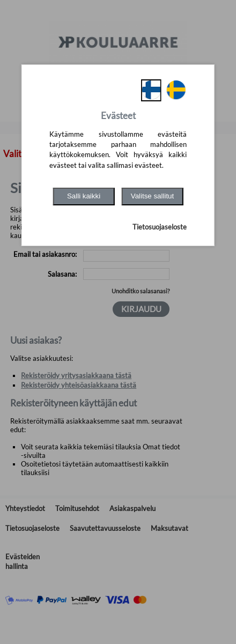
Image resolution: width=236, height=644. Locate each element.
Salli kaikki (84, 196)
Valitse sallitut (153, 196)
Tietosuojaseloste (160, 227)
